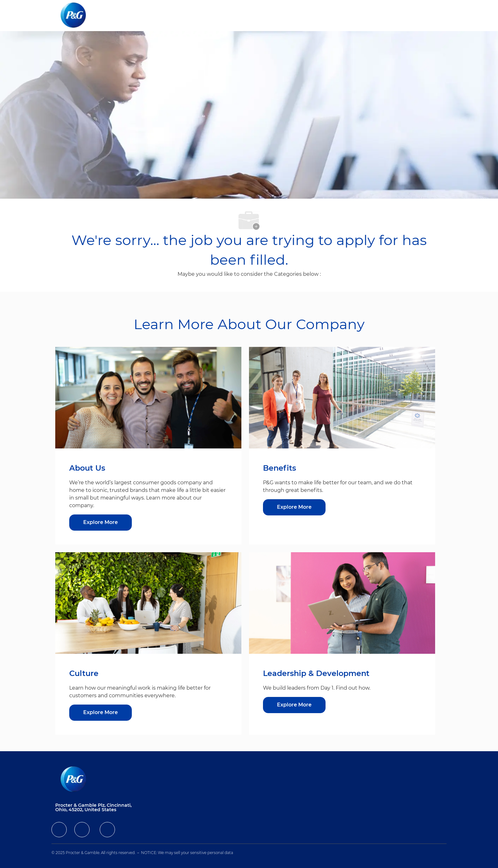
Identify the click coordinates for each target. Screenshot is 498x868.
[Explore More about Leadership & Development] (294, 705)
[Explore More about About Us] (101, 523)
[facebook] (59, 830)
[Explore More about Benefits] (294, 507)
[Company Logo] (78, 16)
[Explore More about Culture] (101, 713)
